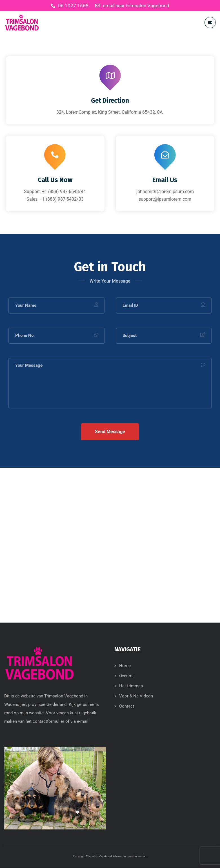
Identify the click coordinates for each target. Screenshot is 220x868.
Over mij (127, 676)
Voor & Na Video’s (136, 696)
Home (125, 666)
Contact (127, 706)
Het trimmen (131, 686)
